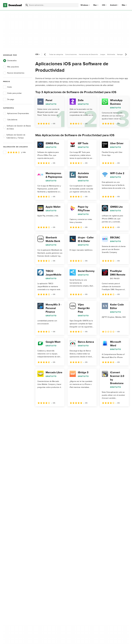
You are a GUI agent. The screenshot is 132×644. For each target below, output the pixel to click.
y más (14, 152)
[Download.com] (12, 5)
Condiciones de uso (77, 537)
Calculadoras (10, 120)
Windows (84, 5)
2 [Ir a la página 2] (45, 412)
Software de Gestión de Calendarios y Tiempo (14, 136)
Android (113, 5)
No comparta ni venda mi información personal (79, 547)
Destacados (10, 61)
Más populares (11, 67)
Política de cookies (77, 542)
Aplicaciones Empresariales (16, 114)
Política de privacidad (77, 533)
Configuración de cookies (79, 553)
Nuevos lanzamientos (14, 73)
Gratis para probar (12, 93)
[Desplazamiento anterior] (45, 54)
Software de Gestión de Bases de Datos (17, 127)
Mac (95, 5)
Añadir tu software (43, 537)
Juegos (103, 54)
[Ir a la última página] (123, 412)
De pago (9, 99)
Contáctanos (41, 542)
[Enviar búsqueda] (27, 5)
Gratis (7, 87)
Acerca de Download (44, 533)
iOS (103, 5)
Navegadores (122, 54)
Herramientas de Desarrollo (88, 54)
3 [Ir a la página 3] (51, 412)
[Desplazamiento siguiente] (126, 54)
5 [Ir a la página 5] (65, 412)
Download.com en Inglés (46, 546)
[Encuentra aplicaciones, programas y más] (52, 5)
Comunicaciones (71, 54)
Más (125, 5)
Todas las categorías (56, 54)
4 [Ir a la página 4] (58, 412)
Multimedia (111, 54)
